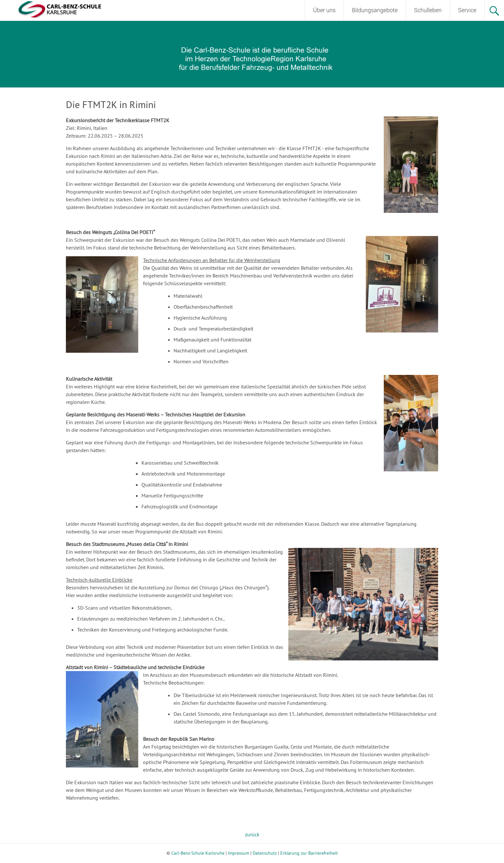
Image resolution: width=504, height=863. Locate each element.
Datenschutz (265, 853)
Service (467, 10)
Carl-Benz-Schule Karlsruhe (198, 853)
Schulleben (428, 10)
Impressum (239, 853)
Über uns (324, 10)
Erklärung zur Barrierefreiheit (309, 853)
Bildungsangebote (375, 10)
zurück (252, 834)
